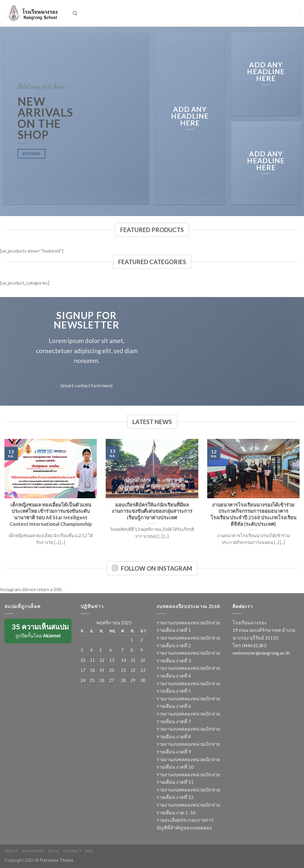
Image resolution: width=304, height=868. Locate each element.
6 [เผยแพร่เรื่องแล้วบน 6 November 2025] (110, 650)
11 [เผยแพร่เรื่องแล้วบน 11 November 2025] (92, 660)
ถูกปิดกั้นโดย (38, 631)
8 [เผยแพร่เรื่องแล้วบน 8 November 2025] (132, 650)
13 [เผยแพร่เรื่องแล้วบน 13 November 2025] (112, 660)
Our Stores (33, 851)
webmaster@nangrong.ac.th (261, 653)
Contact (72, 851)
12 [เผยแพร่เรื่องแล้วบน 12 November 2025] (102, 660)
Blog (54, 851)
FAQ (89, 851)
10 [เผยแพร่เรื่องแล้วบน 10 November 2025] (83, 660)
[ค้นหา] (75, 13)
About (11, 851)
